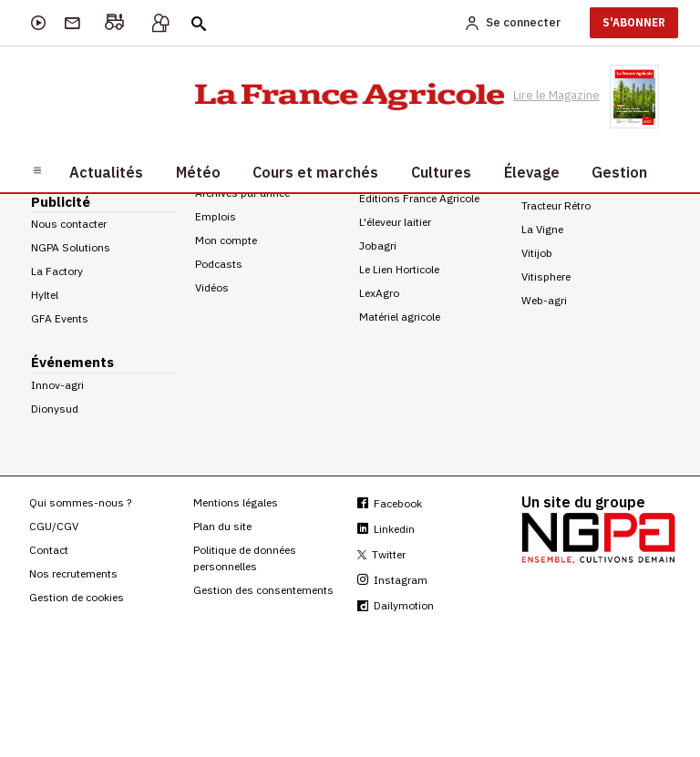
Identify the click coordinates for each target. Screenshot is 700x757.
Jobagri (378, 246)
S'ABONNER (634, 22)
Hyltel (45, 295)
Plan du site (222, 526)
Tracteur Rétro (556, 205)
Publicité (61, 202)
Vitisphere (546, 276)
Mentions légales (236, 502)
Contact (49, 550)
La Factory (57, 271)
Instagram (392, 580)
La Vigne (542, 229)
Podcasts (219, 264)
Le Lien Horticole (399, 269)
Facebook (390, 503)
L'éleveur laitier (395, 222)
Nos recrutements (73, 573)
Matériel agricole (400, 317)
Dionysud (55, 409)
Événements (72, 362)
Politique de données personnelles (245, 558)
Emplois (216, 216)
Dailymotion (396, 605)
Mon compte (226, 240)
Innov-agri (57, 385)
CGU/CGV (54, 526)
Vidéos (212, 287)
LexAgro (379, 293)
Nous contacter (69, 224)
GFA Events (60, 318)
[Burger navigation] (37, 169)
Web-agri (544, 300)
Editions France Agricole (419, 198)
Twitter (381, 554)
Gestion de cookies (77, 597)
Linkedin (386, 529)
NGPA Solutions (71, 247)
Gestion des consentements (263, 590)
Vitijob (537, 253)
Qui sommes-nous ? (80, 502)
